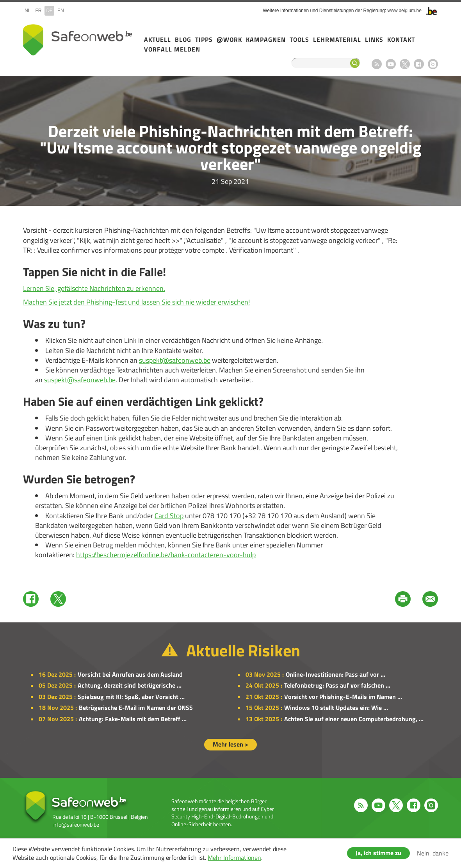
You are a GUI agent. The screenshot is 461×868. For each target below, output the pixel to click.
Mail (430, 599)
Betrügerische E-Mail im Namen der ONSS (136, 708)
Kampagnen (266, 39)
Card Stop (169, 516)
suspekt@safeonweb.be (175, 360)
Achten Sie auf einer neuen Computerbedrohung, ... (354, 719)
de (49, 11)
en (61, 11)
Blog (183, 39)
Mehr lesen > (230, 744)
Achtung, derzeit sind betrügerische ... (130, 685)
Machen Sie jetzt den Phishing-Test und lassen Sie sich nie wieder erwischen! (136, 302)
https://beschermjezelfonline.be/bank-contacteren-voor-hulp (166, 555)
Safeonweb (78, 40)
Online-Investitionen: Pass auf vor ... (336, 674)
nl (28, 11)
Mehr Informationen (234, 857)
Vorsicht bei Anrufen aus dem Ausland (130, 674)
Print (403, 599)
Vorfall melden (172, 49)
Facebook (419, 64)
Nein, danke (433, 853)
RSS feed (377, 64)
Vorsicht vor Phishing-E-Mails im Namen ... (343, 697)
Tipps (204, 39)
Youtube (391, 64)
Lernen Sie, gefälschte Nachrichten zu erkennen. (94, 288)
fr (38, 11)
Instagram (433, 64)
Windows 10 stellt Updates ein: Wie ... (336, 708)
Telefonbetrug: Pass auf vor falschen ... (337, 685)
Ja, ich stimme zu (378, 853)
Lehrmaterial (337, 39)
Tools (299, 39)
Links (374, 39)
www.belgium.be (405, 11)
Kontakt (401, 39)
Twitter (58, 599)
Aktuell (158, 39)
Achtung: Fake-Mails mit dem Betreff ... (133, 719)
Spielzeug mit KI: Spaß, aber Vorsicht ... (131, 697)
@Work (229, 39)
